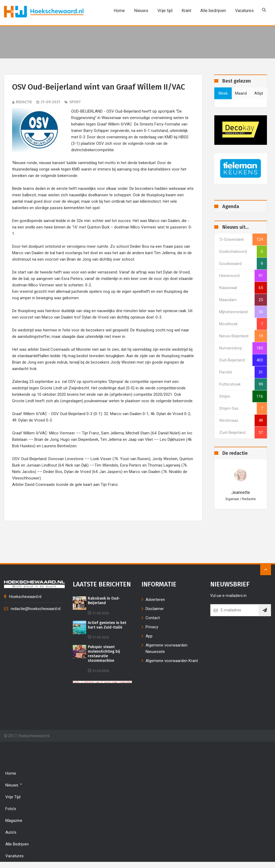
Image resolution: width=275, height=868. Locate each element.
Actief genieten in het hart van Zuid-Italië (107, 626)
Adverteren (155, 600)
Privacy (152, 628)
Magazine (14, 821)
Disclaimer (155, 610)
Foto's (11, 810)
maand (241, 93)
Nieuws (140, 11)
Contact (153, 619)
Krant (185, 11)
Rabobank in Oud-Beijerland (104, 602)
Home (118, 11)
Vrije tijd (164, 11)
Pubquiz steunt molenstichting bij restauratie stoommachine (104, 655)
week (223, 93)
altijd (259, 93)
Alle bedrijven (212, 11)
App (149, 637)
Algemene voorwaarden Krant (172, 662)
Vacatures (243, 11)
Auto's (11, 833)
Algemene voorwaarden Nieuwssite (167, 649)
